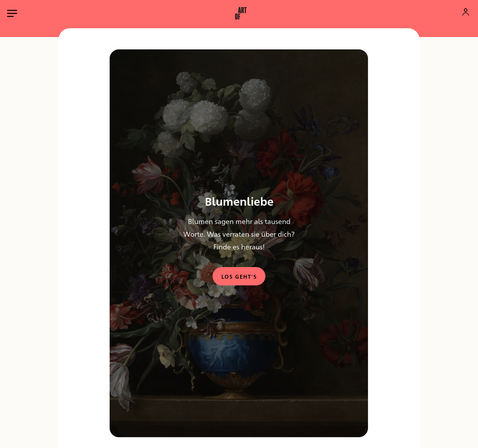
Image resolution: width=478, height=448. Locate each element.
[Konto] (466, 12)
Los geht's (239, 276)
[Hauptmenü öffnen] (12, 13)
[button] (241, 13)
